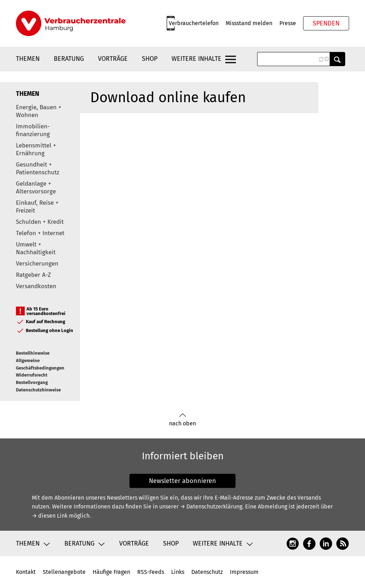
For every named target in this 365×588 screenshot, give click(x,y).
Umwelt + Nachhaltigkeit (36, 248)
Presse (288, 23)
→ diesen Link (50, 516)
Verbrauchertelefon (194, 23)
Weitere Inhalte (196, 59)
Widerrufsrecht (32, 375)
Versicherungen (37, 264)
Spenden (326, 23)
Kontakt (26, 572)
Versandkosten (36, 286)
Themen (28, 59)
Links (178, 572)
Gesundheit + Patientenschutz (37, 168)
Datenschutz (207, 572)
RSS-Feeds (151, 572)
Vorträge (113, 59)
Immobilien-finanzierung (33, 130)
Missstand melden (249, 23)
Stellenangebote (64, 572)
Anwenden (337, 59)
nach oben (182, 420)
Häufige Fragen (111, 572)
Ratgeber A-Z (33, 275)
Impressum (244, 572)
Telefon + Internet (40, 233)
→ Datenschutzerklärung (211, 507)
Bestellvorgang (32, 382)
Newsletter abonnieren (182, 481)
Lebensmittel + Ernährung (36, 149)
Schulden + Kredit (40, 222)
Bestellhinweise (33, 353)
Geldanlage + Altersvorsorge (36, 188)
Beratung (69, 59)
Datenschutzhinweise (38, 390)
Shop (150, 59)
